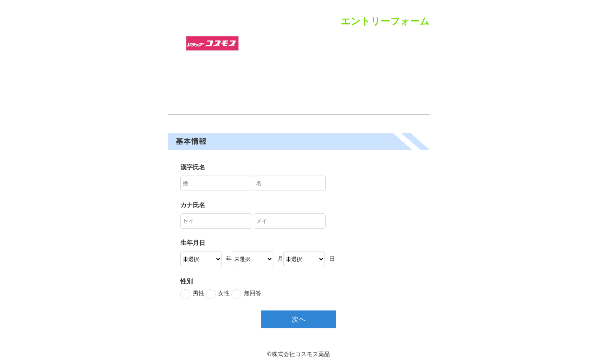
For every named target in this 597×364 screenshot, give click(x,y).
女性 (224, 293)
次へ (299, 319)
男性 (199, 293)
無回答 (253, 293)
